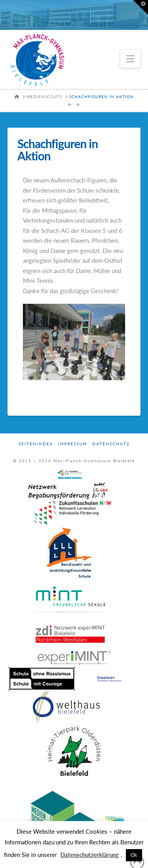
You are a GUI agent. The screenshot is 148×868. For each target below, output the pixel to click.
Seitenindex (36, 444)
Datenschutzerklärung (90, 855)
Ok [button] (134, 855)
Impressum (73, 444)
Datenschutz (111, 444)
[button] (130, 59)
